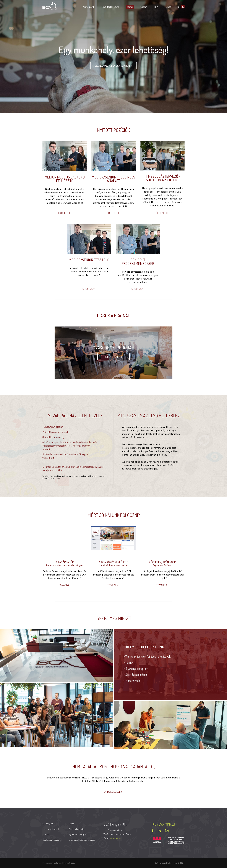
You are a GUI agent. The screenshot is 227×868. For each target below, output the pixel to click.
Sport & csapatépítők (137, 674)
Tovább (64, 585)
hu (183, 7)
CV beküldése (113, 792)
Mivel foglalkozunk (110, 7)
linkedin (159, 831)
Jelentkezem (114, 357)
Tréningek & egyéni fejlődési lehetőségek (148, 656)
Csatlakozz (114, 66)
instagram (167, 831)
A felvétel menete (76, 829)
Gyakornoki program (137, 668)
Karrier (130, 7)
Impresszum (48, 863)
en (179, 7)
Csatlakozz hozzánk (52, 840)
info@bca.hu (115, 838)
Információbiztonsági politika (82, 840)
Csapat (144, 7)
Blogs (168, 7)
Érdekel (64, 213)
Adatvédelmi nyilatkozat (65, 863)
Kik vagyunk (88, 7)
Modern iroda (133, 680)
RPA (156, 7)
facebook (153, 831)
